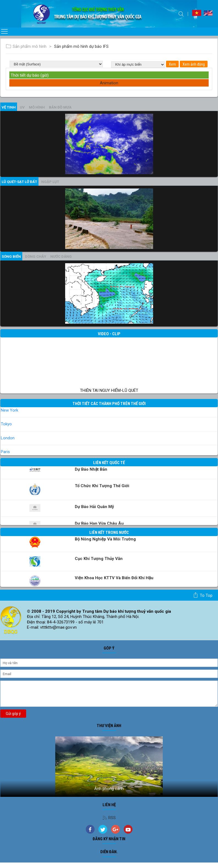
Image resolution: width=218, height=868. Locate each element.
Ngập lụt (50, 182)
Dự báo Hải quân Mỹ (94, 507)
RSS (109, 818)
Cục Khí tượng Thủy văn (99, 559)
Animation (109, 83)
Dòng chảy (36, 256)
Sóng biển (11, 256)
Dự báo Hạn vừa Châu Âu (99, 523)
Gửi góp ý (13, 714)
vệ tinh (9, 107)
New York (9, 410)
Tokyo (6, 424)
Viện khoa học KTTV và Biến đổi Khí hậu (114, 578)
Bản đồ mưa (60, 107)
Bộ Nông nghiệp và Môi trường (105, 539)
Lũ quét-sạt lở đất (19, 182)
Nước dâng (61, 256)
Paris (5, 452)
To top (203, 595)
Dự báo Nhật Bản (91, 469)
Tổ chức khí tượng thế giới (102, 486)
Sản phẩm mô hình (26, 46)
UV (22, 107)
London (8, 438)
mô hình (37, 107)
